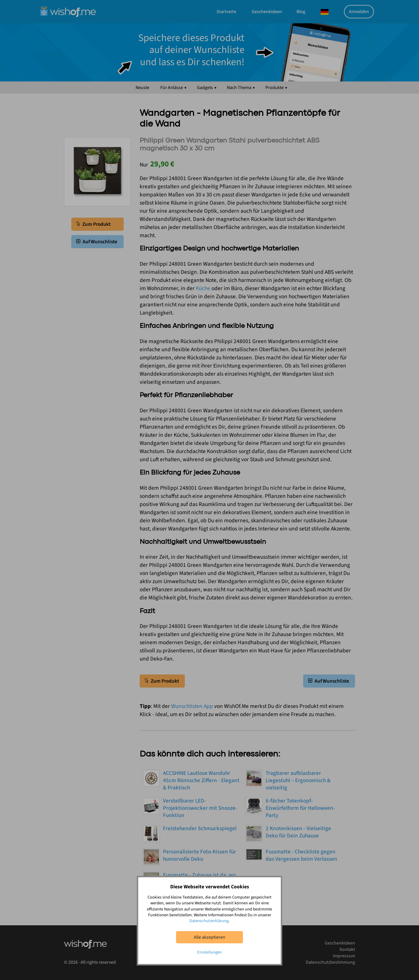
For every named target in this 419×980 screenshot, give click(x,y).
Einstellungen (210, 952)
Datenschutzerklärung (209, 921)
